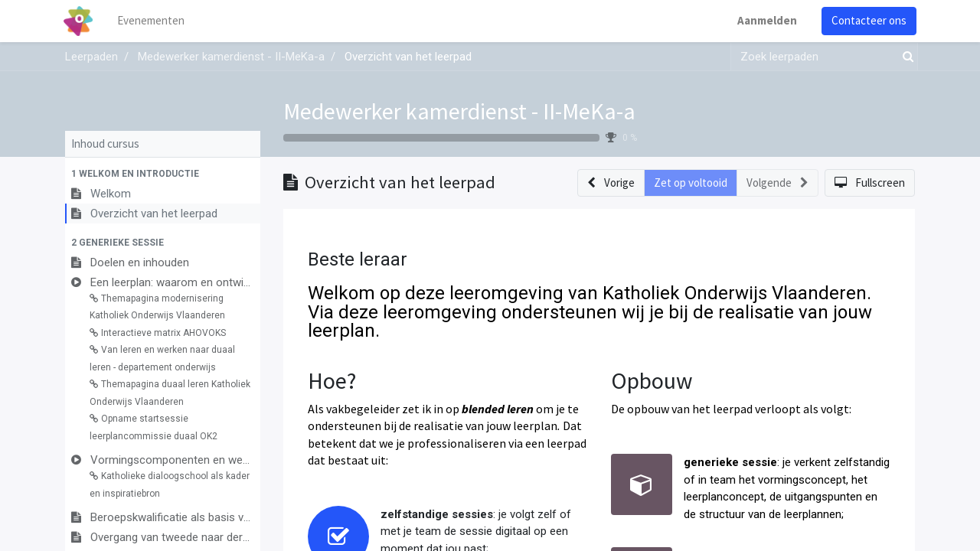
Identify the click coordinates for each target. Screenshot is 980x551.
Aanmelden (766, 20)
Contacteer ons (867, 20)
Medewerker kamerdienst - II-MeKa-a (459, 111)
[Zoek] (905, 57)
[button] (163, 174)
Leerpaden (91, 57)
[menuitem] (153, 21)
